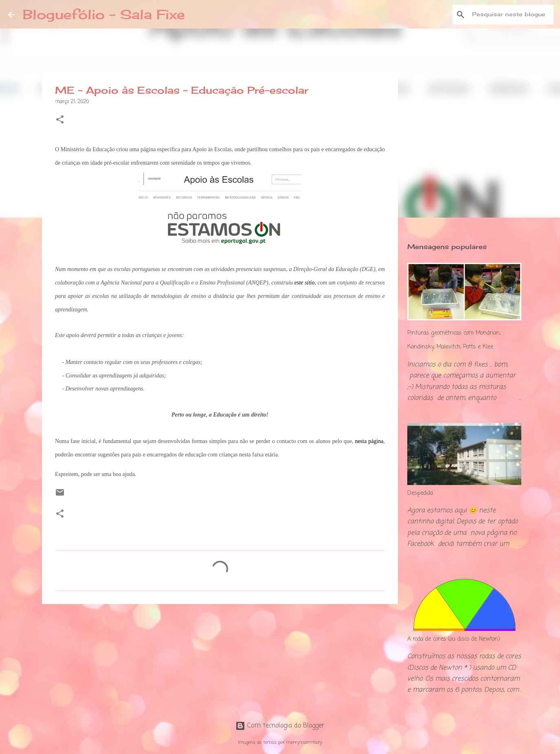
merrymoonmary (304, 742)
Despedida (420, 493)
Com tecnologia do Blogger (280, 726)
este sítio (305, 283)
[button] (60, 120)
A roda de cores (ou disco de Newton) (454, 639)
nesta (361, 441)
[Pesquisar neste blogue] (511, 15)
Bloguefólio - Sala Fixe (104, 14)
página (376, 441)
